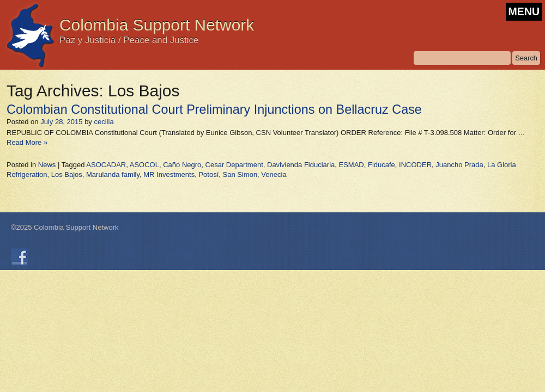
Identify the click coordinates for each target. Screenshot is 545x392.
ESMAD (352, 165)
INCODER (415, 165)
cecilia (104, 122)
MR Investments (169, 174)
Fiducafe (381, 165)
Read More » (27, 142)
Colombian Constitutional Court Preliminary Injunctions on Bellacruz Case (214, 109)
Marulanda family (113, 174)
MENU (524, 11)
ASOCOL (144, 165)
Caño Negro (182, 165)
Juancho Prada (459, 165)
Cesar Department (234, 165)
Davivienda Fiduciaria (301, 165)
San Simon (240, 174)
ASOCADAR (106, 165)
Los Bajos (67, 174)
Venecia (274, 174)
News (47, 165)
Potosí (208, 174)
